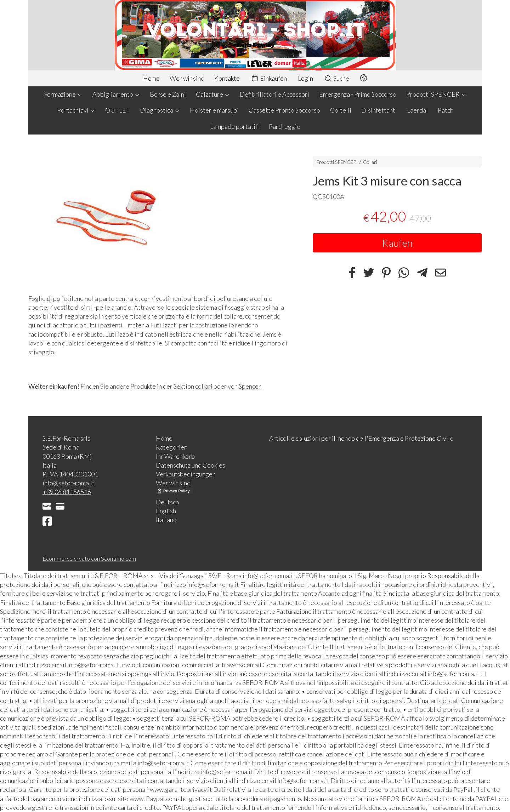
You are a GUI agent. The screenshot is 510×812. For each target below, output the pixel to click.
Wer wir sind (187, 78)
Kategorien (172, 447)
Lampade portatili (234, 126)
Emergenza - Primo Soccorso (358, 94)
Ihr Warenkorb (175, 456)
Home (151, 78)
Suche (337, 78)
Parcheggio (285, 126)
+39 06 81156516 (67, 492)
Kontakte (227, 78)
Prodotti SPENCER (436, 94)
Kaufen (397, 243)
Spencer (250, 386)
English (166, 511)
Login (305, 78)
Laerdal (417, 110)
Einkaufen (269, 78)
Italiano (166, 520)
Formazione (63, 94)
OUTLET (118, 110)
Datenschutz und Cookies (191, 465)
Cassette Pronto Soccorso (284, 110)
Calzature (213, 94)
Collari (370, 162)
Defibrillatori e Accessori (274, 94)
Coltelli (341, 110)
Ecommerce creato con (89, 558)
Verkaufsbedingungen (186, 474)
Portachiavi (76, 110)
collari (204, 386)
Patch (446, 110)
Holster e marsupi (214, 110)
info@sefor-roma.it (69, 483)
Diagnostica (160, 110)
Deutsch (167, 502)
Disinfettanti (379, 110)
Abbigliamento (116, 94)
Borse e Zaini (168, 94)
